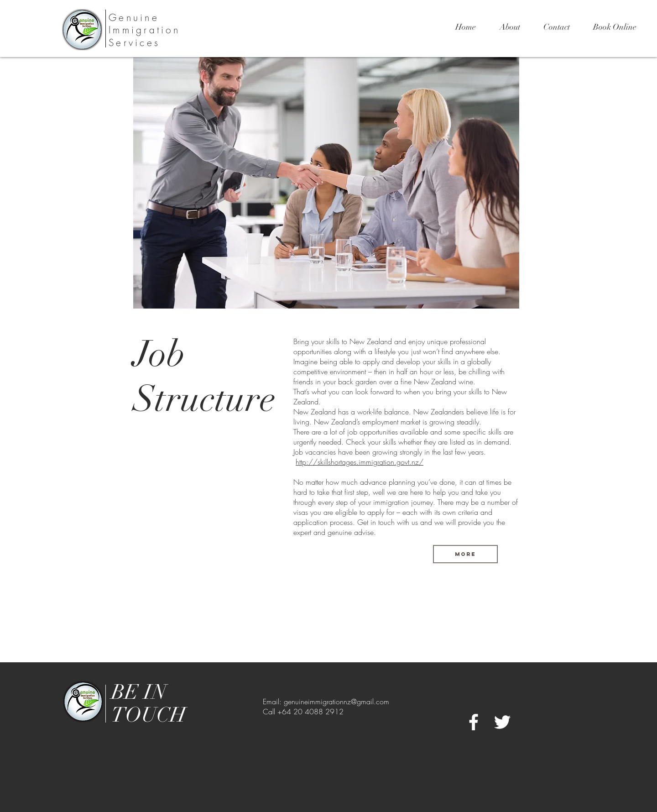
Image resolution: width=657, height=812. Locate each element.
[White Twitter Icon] (502, 722)
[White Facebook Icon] (474, 722)
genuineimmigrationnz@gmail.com (336, 702)
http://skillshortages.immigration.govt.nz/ (360, 462)
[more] (465, 554)
